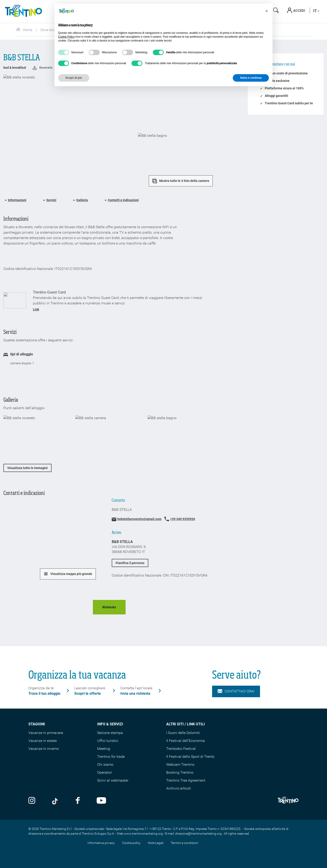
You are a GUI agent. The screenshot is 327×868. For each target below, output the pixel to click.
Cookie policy (131, 843)
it (316, 11)
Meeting (104, 749)
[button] (267, 11)
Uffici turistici (108, 741)
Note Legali (156, 843)
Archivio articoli (179, 788)
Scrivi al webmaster (113, 780)
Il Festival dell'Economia (186, 741)
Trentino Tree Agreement (186, 780)
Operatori (105, 772)
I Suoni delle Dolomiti (183, 733)
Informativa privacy (101, 843)
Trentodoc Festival (181, 749)
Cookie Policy (66, 37)
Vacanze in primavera (46, 733)
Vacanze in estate (43, 741)
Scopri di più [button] (74, 78)
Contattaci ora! (236, 691)
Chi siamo (105, 764)
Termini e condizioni (185, 843)
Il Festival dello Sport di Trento (190, 757)
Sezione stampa (110, 733)
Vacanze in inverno (44, 749)
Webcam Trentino (180, 764)
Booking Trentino (180, 772)
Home (24, 30)
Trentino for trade (111, 757)
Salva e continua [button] (251, 78)
